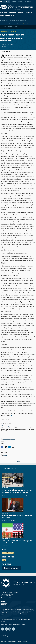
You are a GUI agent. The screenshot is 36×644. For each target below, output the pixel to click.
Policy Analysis (5, 31)
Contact (3, 601)
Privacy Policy (13, 642)
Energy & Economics (22, 20)
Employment (4, 642)
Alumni (24, 624)
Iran (1, 23)
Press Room (4, 603)
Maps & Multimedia (8, 16)
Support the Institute (15, 624)
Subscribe (4, 605)
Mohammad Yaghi (8, 44)
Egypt (4, 560)
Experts (13, 13)
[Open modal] (10, 27)
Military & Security (11, 20)
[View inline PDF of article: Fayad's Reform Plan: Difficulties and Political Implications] (18, 439)
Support (29, 13)
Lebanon (7, 23)
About (21, 13)
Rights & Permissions (23, 642)
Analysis (4, 13)
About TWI (4, 624)
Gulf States (14, 23)
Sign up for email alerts (12, 568)
